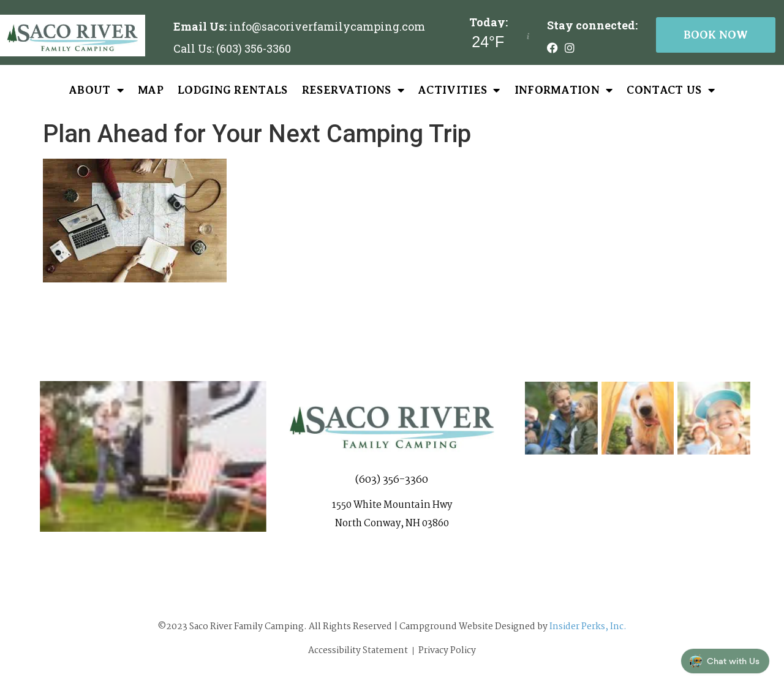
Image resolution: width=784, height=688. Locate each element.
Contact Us (671, 90)
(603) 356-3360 (392, 484)
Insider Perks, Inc (586, 627)
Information (564, 90)
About (96, 90)
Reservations (353, 90)
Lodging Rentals (233, 90)
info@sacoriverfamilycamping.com (327, 26)
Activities (459, 90)
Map (151, 90)
